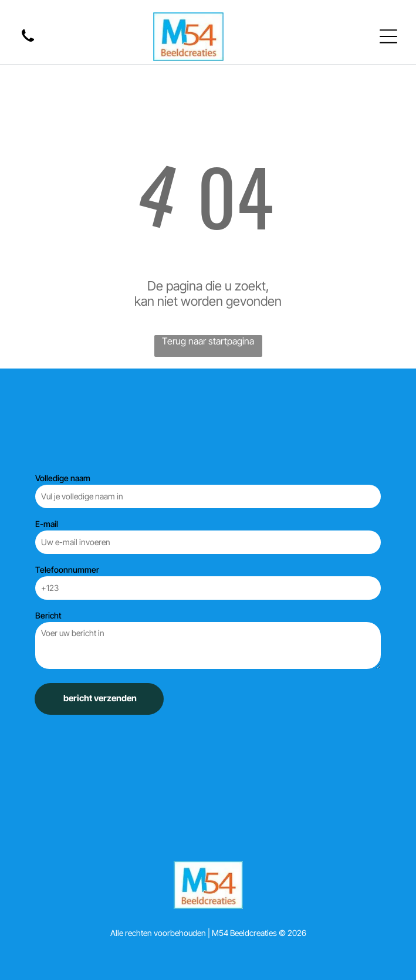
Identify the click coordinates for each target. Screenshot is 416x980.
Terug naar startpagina (208, 341)
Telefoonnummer (67, 570)
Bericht (48, 615)
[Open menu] (388, 36)
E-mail (47, 524)
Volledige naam (63, 478)
